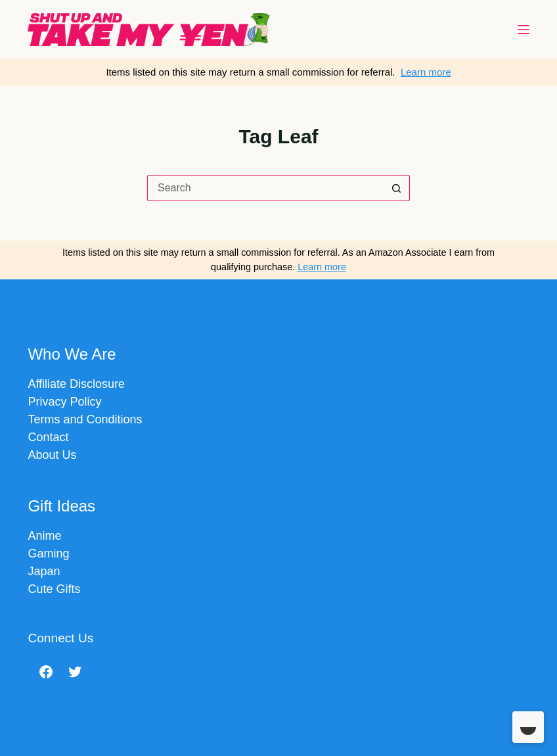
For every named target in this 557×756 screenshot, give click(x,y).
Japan (44, 571)
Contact (48, 437)
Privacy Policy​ (64, 402)
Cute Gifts (54, 589)
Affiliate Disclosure (76, 384)
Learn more (426, 72)
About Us (52, 455)
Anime (44, 536)
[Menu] (524, 30)
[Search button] (397, 188)
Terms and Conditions (85, 419)
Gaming (48, 554)
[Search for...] (265, 188)
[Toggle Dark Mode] (528, 727)
